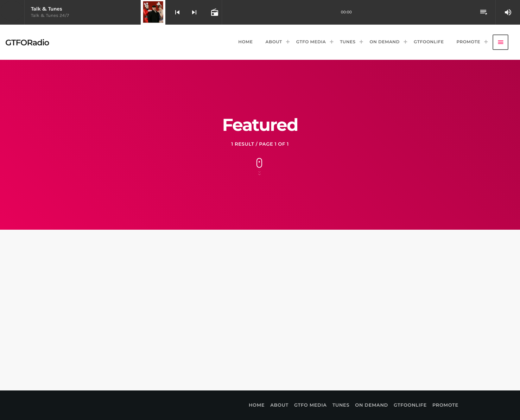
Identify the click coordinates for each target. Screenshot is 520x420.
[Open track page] (214, 12)
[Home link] (27, 42)
